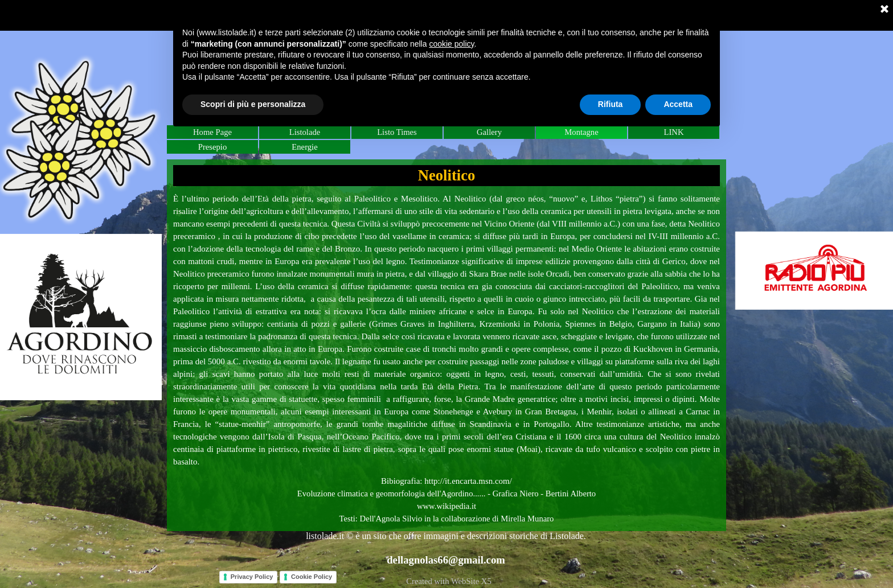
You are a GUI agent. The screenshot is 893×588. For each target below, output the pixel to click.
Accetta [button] (678, 104)
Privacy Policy (252, 577)
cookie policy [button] (451, 44)
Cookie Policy (312, 577)
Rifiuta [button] (611, 104)
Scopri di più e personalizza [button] (253, 104)
